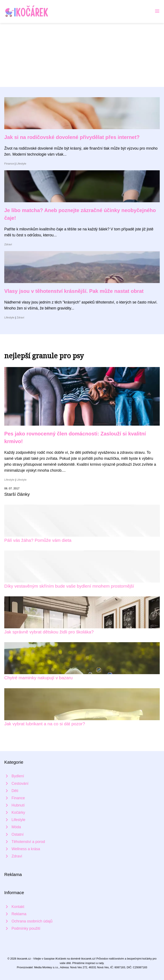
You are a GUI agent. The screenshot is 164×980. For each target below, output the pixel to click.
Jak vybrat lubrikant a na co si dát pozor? (45, 724)
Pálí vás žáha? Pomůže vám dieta (38, 540)
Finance (9, 164)
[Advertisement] (82, 55)
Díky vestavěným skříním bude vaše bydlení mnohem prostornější (69, 586)
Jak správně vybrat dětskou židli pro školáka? (49, 632)
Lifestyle (21, 164)
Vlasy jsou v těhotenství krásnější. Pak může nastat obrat (74, 291)
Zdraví (8, 244)
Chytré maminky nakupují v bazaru (38, 678)
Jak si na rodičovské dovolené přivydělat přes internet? (72, 137)
